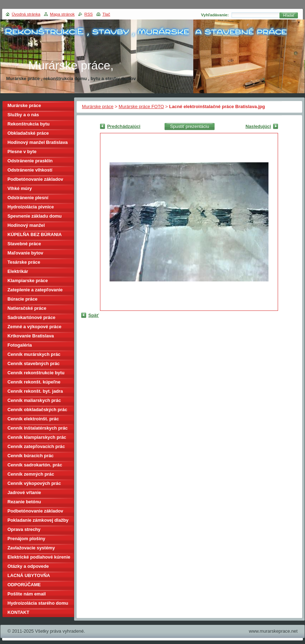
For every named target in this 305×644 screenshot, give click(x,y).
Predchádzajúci (124, 126)
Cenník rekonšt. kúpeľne (34, 382)
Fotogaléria (20, 345)
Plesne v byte (22, 152)
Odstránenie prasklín (30, 161)
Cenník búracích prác (30, 456)
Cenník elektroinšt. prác (33, 419)
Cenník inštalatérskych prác (38, 428)
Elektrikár (18, 271)
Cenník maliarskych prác (34, 400)
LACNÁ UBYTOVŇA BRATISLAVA (29, 576)
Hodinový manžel (26, 225)
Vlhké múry (20, 188)
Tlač (106, 14)
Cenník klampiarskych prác (37, 437)
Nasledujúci (258, 126)
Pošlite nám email (27, 594)
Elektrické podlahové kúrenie (39, 557)
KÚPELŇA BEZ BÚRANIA (35, 234)
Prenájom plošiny (26, 539)
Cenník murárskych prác (34, 354)
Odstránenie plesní (28, 198)
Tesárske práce (24, 262)
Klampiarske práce (28, 281)
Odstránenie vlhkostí (30, 170)
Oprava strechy (24, 529)
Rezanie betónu (24, 502)
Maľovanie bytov (25, 253)
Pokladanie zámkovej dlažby (38, 520)
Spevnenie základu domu (35, 216)
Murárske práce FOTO (142, 107)
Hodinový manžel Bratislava (38, 142)
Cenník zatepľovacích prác (36, 446)
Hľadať (289, 15)
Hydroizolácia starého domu (38, 603)
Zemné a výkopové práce (34, 327)
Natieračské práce (27, 308)
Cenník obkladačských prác (37, 410)
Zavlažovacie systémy (31, 548)
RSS (89, 14)
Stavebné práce (24, 244)
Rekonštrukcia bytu (29, 124)
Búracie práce (23, 299)
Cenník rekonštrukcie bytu (36, 373)
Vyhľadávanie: (215, 15)
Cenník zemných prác (31, 474)
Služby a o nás (23, 115)
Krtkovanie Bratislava (31, 336)
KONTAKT (18, 612)
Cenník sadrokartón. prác (35, 465)
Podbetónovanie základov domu (35, 512)
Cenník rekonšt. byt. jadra (35, 391)
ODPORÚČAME (24, 585)
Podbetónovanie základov (35, 179)
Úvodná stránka (26, 14)
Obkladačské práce (28, 133)
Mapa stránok (62, 14)
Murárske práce (98, 107)
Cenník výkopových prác (34, 483)
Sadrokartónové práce (31, 317)
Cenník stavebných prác (34, 363)
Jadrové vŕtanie (24, 492)
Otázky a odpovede (28, 566)
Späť (94, 315)
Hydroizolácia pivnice (31, 207)
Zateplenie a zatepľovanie (35, 290)
